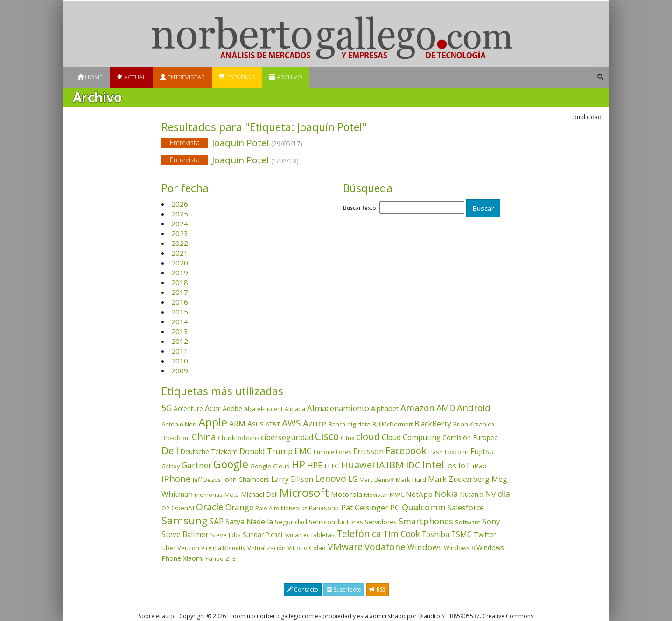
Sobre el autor (157, 616)
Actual (131, 77)
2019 (180, 272)
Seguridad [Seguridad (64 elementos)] (291, 522)
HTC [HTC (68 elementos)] (332, 466)
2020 (180, 263)
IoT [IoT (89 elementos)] (464, 466)
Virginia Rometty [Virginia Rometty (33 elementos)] (223, 548)
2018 (180, 282)
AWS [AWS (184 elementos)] (291, 423)
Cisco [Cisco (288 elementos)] (327, 436)
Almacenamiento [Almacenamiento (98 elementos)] (338, 408)
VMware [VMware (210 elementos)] (345, 547)
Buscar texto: (360, 208)
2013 (180, 331)
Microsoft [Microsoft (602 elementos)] (304, 492)
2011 (180, 351)
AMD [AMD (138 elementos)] (446, 408)
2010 (180, 361)
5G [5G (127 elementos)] (167, 408)
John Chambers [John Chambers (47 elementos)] (246, 479)
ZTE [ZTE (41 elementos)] (231, 558)
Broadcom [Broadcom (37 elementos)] (176, 438)
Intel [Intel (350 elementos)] (433, 464)
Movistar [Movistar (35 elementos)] (376, 495)
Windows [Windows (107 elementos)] (425, 547)
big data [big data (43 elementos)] (359, 424)
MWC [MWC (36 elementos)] (397, 495)
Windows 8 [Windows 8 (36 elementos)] (459, 548)
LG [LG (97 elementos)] (353, 479)
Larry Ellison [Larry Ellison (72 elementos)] (292, 479)
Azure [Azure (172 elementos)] (315, 423)
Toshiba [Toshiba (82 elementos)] (435, 534)
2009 (180, 370)
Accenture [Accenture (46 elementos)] (188, 408)
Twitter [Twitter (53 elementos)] (485, 534)
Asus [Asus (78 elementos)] (255, 424)
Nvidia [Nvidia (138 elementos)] (497, 494)
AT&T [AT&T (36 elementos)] (273, 424)
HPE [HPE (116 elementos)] (315, 465)
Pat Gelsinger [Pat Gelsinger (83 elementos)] (365, 508)
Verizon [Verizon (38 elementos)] (188, 548)
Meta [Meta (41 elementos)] (232, 495)
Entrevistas (182, 77)
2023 (180, 233)
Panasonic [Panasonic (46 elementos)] (324, 508)
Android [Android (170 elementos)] (474, 408)
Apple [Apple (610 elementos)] (213, 422)
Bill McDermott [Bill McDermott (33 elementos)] (392, 424)
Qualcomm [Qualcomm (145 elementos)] (424, 507)
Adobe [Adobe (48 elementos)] (232, 408)
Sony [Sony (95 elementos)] (491, 521)
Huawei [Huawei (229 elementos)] (358, 465)
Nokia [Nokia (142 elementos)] (446, 494)
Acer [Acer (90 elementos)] (213, 408)
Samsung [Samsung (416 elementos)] (185, 520)
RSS (378, 590)
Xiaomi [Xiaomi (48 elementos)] (193, 558)
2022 (180, 243)
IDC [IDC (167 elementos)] (413, 465)
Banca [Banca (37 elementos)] (337, 424)
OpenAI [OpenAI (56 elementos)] (183, 508)
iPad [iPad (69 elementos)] (479, 466)
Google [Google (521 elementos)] (231, 464)
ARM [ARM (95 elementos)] (237, 423)
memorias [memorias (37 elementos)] (209, 495)
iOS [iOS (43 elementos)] (451, 466)
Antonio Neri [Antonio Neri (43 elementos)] (179, 424)
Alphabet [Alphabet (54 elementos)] (385, 408)
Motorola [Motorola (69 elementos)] (346, 494)
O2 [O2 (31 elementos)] (165, 508)
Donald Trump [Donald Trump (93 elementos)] (266, 451)
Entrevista (185, 143)
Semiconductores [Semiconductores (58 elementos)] (336, 522)
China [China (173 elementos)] (204, 437)
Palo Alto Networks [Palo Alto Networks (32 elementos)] (281, 508)
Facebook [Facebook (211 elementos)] (406, 450)
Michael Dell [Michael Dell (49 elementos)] (259, 494)
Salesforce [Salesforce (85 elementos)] (466, 508)
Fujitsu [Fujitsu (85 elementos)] (482, 451)
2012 (180, 341)
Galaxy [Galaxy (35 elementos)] (171, 466)
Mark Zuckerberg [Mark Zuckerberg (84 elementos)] (459, 479)
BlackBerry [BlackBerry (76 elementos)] (433, 424)
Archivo (286, 77)
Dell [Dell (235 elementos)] (170, 450)
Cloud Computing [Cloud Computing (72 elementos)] (411, 437)
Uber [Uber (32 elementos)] (168, 548)
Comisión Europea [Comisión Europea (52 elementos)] (470, 437)
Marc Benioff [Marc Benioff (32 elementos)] (377, 480)
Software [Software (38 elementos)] (468, 522)
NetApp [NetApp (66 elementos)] (419, 494)
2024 (180, 223)
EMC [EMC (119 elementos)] (303, 451)
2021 (180, 253)
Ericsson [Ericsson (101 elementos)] (368, 451)
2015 (180, 312)
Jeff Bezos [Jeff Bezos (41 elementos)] (207, 480)
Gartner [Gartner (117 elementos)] (196, 465)
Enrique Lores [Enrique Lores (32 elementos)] (332, 452)
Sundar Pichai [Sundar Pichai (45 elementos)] (262, 535)
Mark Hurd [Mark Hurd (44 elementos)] (411, 480)
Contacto (303, 590)
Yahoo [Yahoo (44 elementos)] (214, 558)
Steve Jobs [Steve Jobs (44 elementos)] (226, 535)
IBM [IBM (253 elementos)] (395, 465)
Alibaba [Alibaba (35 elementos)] (295, 409)
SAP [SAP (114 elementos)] (217, 521)
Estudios (237, 77)
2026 (180, 204)
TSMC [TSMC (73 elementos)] (462, 534)
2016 (180, 302)
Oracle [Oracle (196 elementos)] (210, 507)
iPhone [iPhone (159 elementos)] (176, 478)
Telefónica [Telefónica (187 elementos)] (359, 534)
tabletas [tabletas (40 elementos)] (323, 535)
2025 (180, 214)
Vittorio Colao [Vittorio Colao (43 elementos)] (307, 548)
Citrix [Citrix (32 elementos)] (347, 438)
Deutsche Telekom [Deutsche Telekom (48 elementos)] (209, 451)
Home (90, 77)
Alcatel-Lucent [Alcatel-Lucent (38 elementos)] (263, 409)
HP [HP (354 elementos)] (298, 464)
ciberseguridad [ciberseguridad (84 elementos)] (287, 437)
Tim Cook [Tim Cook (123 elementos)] (401, 534)
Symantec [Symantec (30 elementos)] (297, 535)
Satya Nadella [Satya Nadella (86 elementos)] (249, 522)
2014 (180, 321)
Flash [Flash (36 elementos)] (436, 452)
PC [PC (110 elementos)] (395, 507)
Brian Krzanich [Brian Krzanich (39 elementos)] (474, 424)
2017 (180, 292)
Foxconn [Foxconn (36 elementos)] (457, 452)
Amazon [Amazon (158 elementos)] (417, 408)
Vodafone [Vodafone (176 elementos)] (385, 547)
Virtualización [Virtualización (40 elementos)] (266, 548)
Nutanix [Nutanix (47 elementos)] (471, 494)
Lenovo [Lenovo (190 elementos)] (331, 478)
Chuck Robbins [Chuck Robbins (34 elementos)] (238, 438)
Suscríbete (344, 590)
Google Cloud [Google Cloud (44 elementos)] (270, 466)
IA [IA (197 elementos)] (380, 465)
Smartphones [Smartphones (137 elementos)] (426, 521)
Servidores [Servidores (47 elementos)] (381, 522)
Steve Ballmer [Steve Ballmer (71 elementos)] (185, 534)
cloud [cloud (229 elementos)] (368, 436)
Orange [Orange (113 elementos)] (239, 507)
